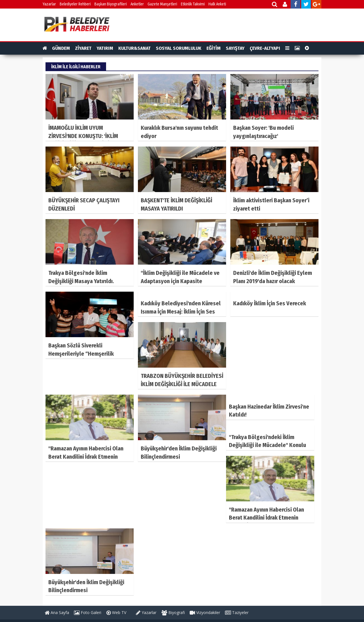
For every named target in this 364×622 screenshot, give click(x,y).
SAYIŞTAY (235, 48)
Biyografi (173, 612)
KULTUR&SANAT (135, 48)
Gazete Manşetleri (162, 4)
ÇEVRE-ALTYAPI (265, 48)
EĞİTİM (214, 48)
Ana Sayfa (57, 612)
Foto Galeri (88, 612)
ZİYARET (83, 48)
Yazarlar (49, 4)
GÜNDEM (61, 48)
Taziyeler (237, 612)
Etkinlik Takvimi (193, 4)
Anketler (137, 4)
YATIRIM (105, 48)
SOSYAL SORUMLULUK (179, 48)
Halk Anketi (217, 4)
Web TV (116, 612)
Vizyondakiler (205, 612)
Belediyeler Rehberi (75, 4)
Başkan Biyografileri (111, 4)
